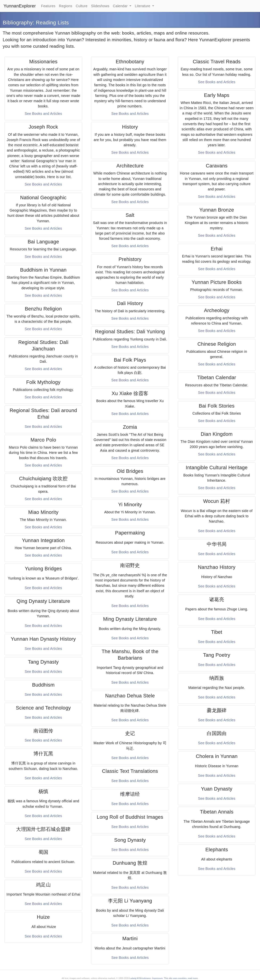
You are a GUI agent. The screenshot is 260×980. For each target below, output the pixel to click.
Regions (66, 6)
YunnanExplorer (20, 6)
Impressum (157, 978)
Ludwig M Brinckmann (140, 978)
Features (48, 6)
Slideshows (100, 6)
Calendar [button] (121, 6)
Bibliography (18, 23)
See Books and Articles (43, 114)
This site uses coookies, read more (181, 978)
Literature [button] (143, 6)
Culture (82, 6)
